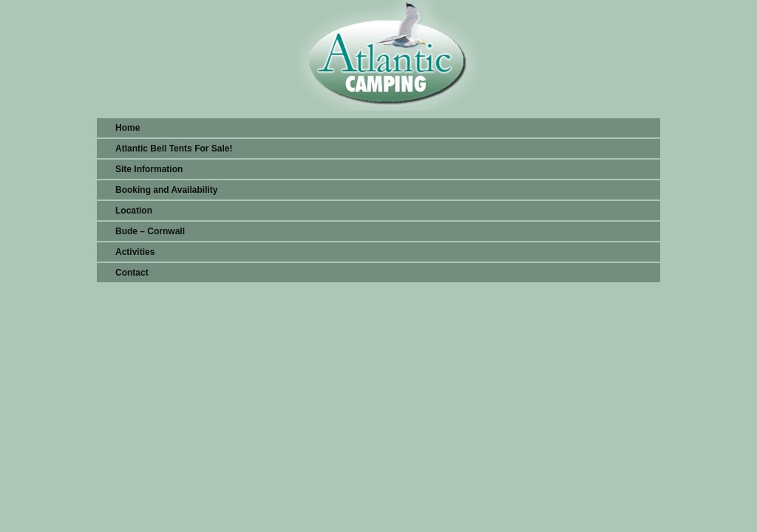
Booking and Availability (166, 190)
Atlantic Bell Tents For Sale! (174, 149)
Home (128, 128)
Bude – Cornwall (150, 231)
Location (134, 211)
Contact (132, 273)
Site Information (149, 169)
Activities (135, 252)
